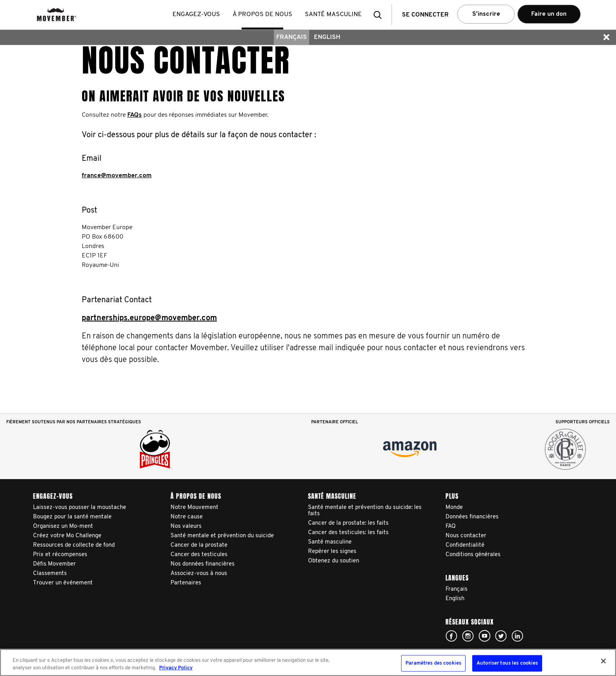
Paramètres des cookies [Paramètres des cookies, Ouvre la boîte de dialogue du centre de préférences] (433, 663)
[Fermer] (603, 661)
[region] (308, 662)
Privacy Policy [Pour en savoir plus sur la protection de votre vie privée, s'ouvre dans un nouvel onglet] (176, 668)
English (327, 37)
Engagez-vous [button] (196, 15)
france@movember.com (117, 176)
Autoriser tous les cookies (507, 663)
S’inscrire (486, 14)
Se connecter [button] (425, 15)
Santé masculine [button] (333, 15)
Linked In (517, 636)
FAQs (135, 115)
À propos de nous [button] (262, 15)
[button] (380, 15)
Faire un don (549, 14)
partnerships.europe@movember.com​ (149, 318)
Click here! (451, 636)
